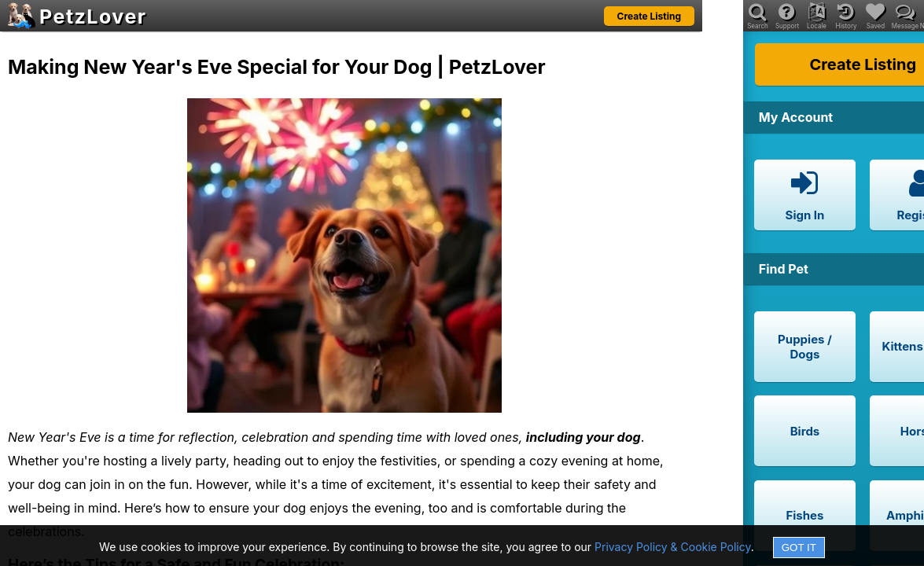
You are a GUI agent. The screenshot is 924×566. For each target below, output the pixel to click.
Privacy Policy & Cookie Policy (673, 547)
